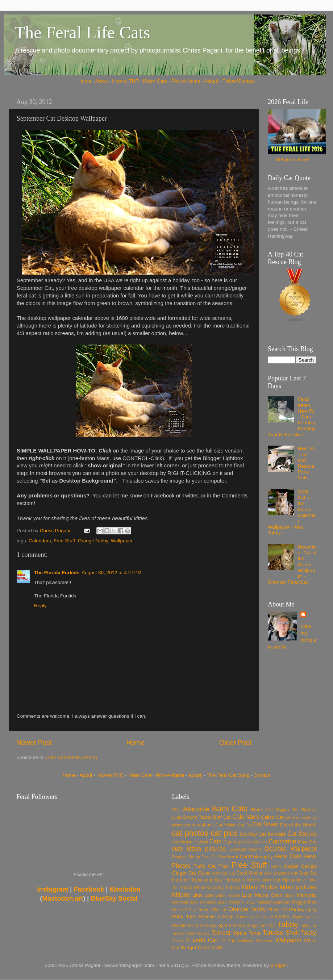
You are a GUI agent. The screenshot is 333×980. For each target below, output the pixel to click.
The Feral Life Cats (82, 32)
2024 (176, 810)
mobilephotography (273, 902)
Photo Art (278, 910)
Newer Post (34, 743)
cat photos (190, 833)
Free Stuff (64, 541)
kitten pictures (298, 887)
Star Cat (237, 926)
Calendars (40, 541)
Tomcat (221, 933)
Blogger (279, 965)
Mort (312, 902)
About (102, 81)
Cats (215, 841)
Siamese (280, 916)
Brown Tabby (197, 817)
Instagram (53, 889)
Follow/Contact (239, 81)
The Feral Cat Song (228, 775)
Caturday (232, 842)
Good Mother (249, 873)
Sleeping (208, 926)
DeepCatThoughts (246, 849)
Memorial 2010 (213, 902)
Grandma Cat (285, 873)
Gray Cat (308, 873)
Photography (303, 910)
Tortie (255, 933)
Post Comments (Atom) (72, 757)
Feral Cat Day (214, 857)
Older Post (235, 743)
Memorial (307, 895)
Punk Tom (184, 916)
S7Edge (226, 917)
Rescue (207, 916)
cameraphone (200, 825)
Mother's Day (184, 910)
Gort (268, 873)
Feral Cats (288, 856)
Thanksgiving (198, 933)
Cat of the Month (298, 825)
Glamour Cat (224, 873)
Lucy (247, 895)
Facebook (89, 889)
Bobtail (309, 810)
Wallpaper (122, 541)
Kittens (181, 894)
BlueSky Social (114, 898)
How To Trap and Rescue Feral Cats (306, 463)
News (204, 910)
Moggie (299, 902)
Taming (178, 933)
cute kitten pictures (199, 848)
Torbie (240, 933)
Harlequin (235, 880)
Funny (276, 866)
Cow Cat (307, 842)
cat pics (224, 833)
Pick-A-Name (186, 81)
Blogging (283, 810)
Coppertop (282, 841)
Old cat (219, 910)
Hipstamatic (293, 880)
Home (85, 81)
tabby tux (309, 926)
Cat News (265, 824)
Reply (40, 606)
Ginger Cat (184, 873)
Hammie (181, 880)
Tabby (288, 924)
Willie (220, 948)
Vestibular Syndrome (255, 941)
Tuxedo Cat (201, 940)
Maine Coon (269, 895)
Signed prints (305, 917)
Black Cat (262, 810)
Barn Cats (230, 808)
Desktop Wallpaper (291, 848)
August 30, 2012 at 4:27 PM (112, 573)
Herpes (253, 880)
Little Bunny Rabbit (222, 895)
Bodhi (177, 817)
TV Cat (227, 941)
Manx (290, 895)
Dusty (194, 857)
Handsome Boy (207, 880)
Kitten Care (155, 81)
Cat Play (248, 834)
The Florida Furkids (57, 573)
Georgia (309, 866)
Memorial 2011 (242, 902)
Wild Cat (206, 948)
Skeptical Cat (185, 926)
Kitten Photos (260, 887)
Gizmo (204, 873)
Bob (296, 810)
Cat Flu (244, 825)
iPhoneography (209, 888)
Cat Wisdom (183, 842)
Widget (188, 948)
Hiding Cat (271, 880)
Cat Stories (302, 834)
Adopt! (211, 81)
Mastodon (125, 889)
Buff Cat (222, 817)
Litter (198, 895)
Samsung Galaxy (252, 917)
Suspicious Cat (261, 926)
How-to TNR (125, 81)
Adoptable (196, 809)
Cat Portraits (272, 834)
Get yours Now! (292, 160)
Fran (224, 866)
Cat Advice (226, 825)
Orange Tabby (93, 541)
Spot (223, 926)
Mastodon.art (63, 898)
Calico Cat (272, 817)
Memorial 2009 (185, 902)
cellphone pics (255, 842)
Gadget (291, 866)
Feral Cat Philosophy (250, 857)
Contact (262, 775)
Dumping (180, 857)
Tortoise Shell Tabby (290, 933)
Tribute (178, 941)
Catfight (201, 842)
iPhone (186, 888)
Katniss (233, 888)
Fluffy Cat (204, 866)
